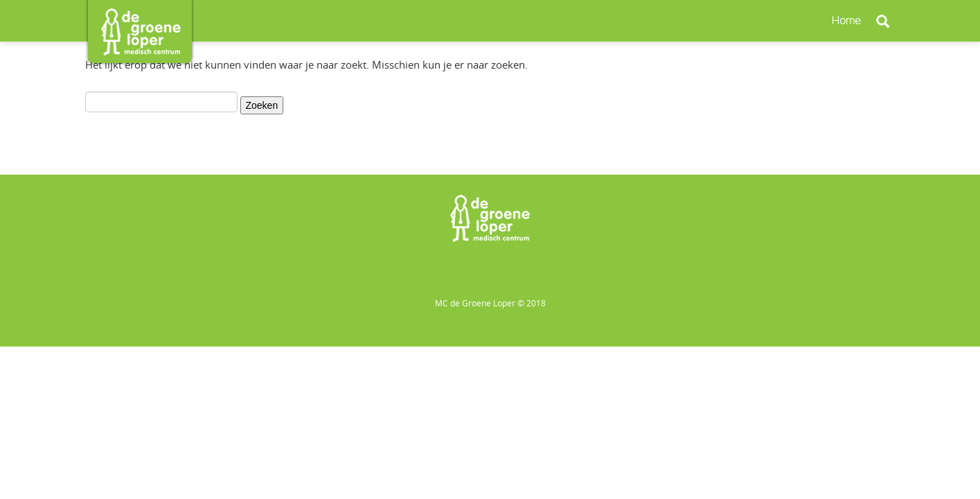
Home (847, 20)
